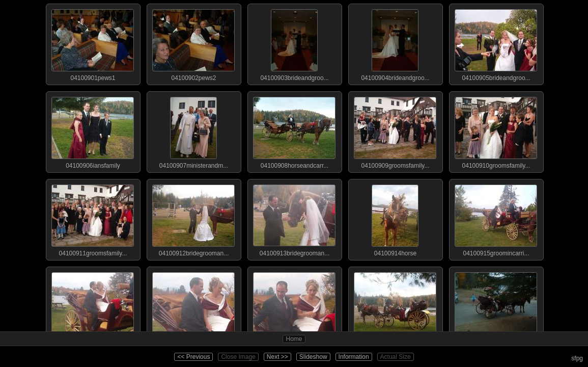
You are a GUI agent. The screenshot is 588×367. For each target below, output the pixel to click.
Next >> (277, 357)
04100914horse (395, 218)
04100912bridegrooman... (193, 218)
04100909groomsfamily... (395, 130)
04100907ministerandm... (193, 130)
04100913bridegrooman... (294, 218)
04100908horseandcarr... (294, 130)
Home (294, 339)
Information (354, 357)
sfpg (577, 358)
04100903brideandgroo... (294, 43)
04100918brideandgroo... (294, 306)
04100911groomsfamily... (93, 218)
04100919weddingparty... (395, 306)
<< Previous (193, 357)
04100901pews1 (93, 43)
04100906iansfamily (93, 130)
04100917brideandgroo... (193, 306)
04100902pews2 (193, 43)
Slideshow (313, 357)
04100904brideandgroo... (395, 43)
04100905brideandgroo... (496, 43)
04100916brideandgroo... (93, 306)
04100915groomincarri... (496, 218)
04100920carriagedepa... (496, 306)
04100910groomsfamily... (496, 130)
